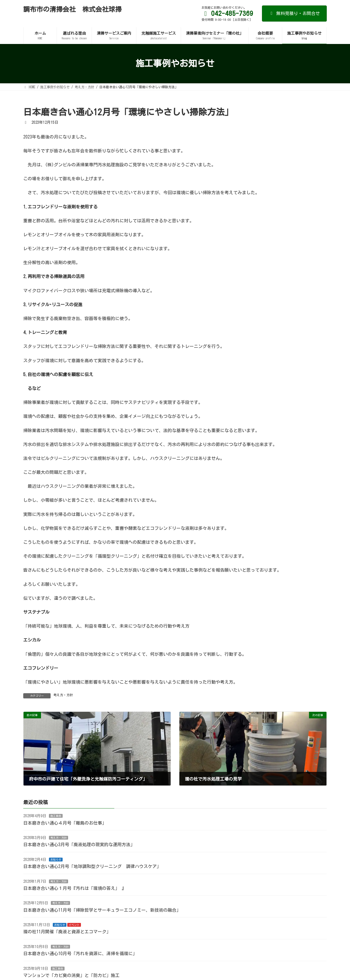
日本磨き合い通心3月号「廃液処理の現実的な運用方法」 (79, 845)
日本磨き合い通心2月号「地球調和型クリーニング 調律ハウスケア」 (92, 866)
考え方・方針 (63, 695)
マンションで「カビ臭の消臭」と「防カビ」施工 (71, 975)
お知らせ (56, 860)
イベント (74, 925)
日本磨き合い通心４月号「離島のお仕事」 (65, 823)
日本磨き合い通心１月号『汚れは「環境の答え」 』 (75, 888)
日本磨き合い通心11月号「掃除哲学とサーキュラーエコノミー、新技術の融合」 (102, 910)
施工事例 (56, 816)
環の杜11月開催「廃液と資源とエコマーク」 (67, 932)
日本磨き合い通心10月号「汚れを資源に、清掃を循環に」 (80, 954)
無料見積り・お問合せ (294, 13)
